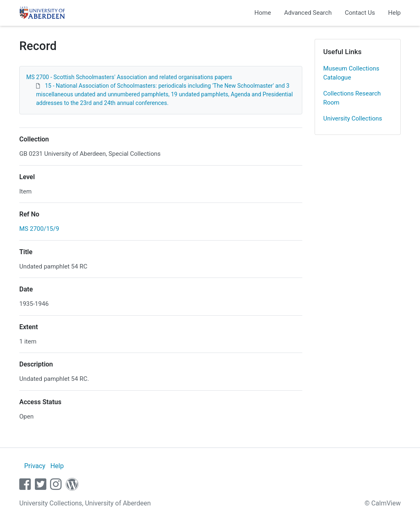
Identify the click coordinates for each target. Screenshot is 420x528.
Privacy (35, 466)
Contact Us (360, 13)
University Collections (353, 118)
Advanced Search (308, 13)
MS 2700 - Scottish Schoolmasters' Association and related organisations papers (129, 77)
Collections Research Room (352, 98)
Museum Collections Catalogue (351, 73)
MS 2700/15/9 (39, 229)
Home (262, 13)
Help (394, 13)
